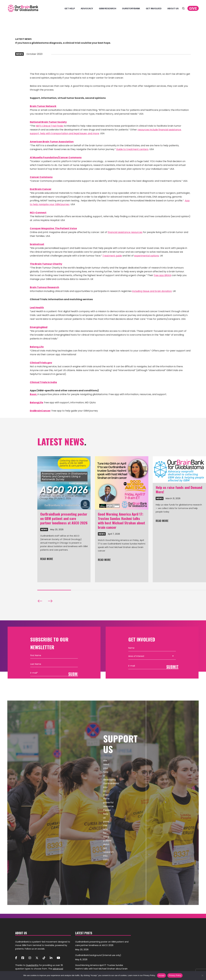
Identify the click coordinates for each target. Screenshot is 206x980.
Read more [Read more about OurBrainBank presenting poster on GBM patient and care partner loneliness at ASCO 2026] (47, 559)
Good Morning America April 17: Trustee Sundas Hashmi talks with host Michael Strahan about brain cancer (121, 521)
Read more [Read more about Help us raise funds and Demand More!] (162, 521)
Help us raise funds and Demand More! (179, 489)
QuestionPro (32, 965)
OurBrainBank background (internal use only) (98, 955)
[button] (40, 601)
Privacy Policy (175, 975)
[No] (202, 975)
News (44, 529)
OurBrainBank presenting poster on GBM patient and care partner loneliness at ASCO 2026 (64, 518)
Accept (161, 975)
